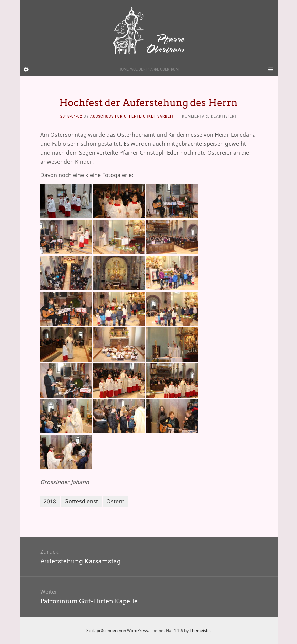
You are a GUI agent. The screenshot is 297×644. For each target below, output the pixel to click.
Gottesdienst (81, 501)
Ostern (115, 501)
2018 (50, 501)
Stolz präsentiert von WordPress (117, 630)
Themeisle (200, 630)
